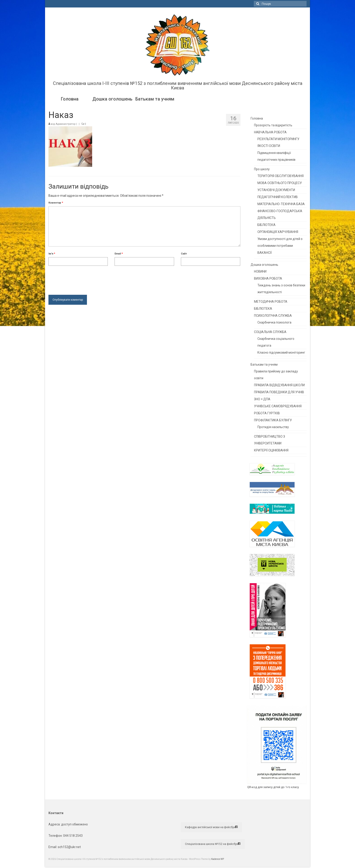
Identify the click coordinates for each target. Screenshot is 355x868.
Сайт (184, 254)
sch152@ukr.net (69, 847)
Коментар (56, 203)
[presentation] (83, 279)
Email (119, 254)
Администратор (66, 124)
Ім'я (52, 254)
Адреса (54, 824)
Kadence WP (218, 859)
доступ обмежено (74, 824)
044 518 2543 (73, 836)
